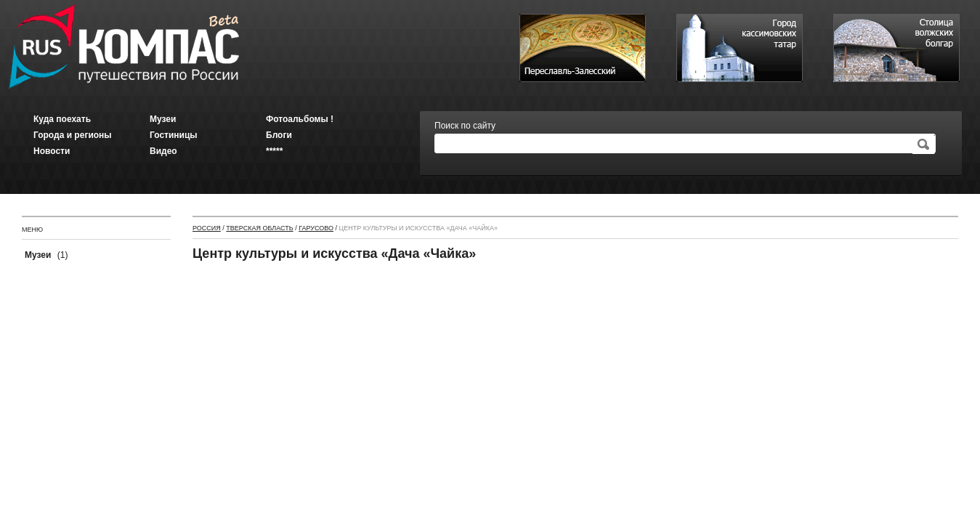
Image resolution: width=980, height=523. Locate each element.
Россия (207, 228)
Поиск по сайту (465, 126)
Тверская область (259, 228)
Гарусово (316, 228)
